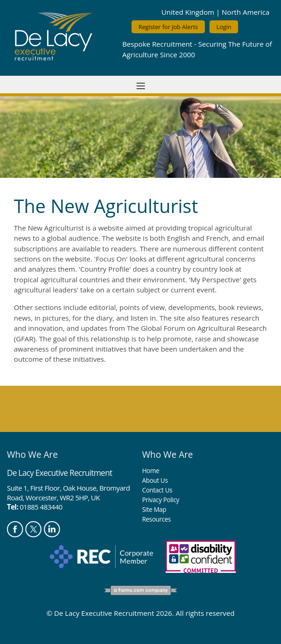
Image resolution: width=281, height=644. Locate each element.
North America (246, 12)
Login (224, 27)
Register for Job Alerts (168, 27)
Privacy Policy (161, 500)
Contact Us (157, 490)
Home (151, 471)
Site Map (154, 509)
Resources (156, 519)
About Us (155, 480)
